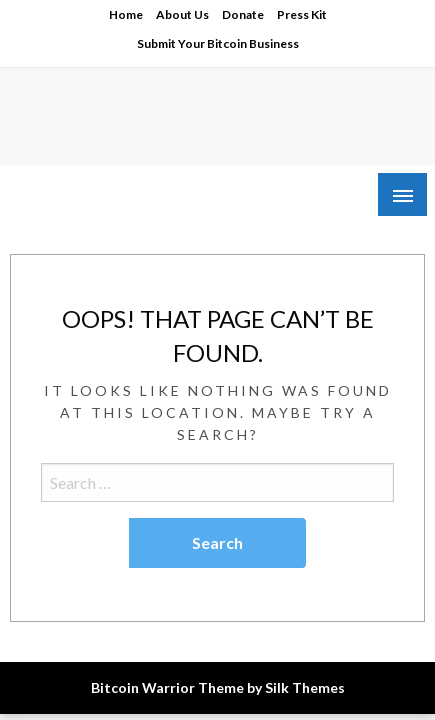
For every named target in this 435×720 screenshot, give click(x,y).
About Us (182, 14)
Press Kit (302, 14)
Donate (243, 14)
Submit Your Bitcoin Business (218, 43)
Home (126, 14)
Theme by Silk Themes (271, 687)
